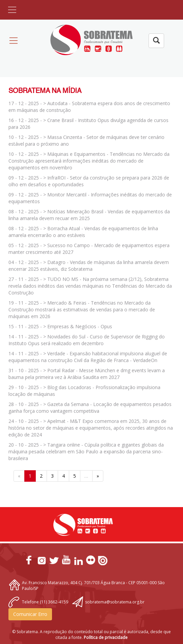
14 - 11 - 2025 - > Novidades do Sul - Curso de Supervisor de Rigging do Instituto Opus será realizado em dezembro (87, 340)
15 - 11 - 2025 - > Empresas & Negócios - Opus (60, 326)
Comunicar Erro (30, 614)
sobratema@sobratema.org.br (115, 602)
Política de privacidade (106, 637)
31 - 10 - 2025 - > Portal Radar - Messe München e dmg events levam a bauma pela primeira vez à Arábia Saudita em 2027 (87, 374)
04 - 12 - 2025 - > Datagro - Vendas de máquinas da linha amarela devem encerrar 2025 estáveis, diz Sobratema (89, 266)
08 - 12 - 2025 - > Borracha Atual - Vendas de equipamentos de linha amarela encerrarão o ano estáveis (83, 232)
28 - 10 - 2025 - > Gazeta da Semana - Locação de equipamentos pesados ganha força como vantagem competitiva (90, 408)
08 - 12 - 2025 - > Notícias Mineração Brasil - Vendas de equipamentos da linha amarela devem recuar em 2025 (89, 215)
